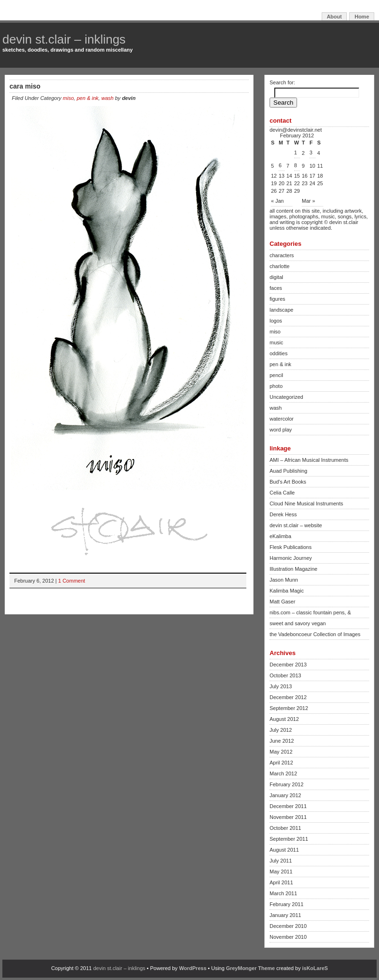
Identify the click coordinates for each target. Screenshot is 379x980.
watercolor (282, 419)
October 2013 (285, 675)
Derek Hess (283, 514)
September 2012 (289, 708)
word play (281, 430)
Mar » (308, 201)
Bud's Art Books (288, 482)
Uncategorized (286, 397)
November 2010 (288, 937)
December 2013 (288, 665)
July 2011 (281, 861)
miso (68, 98)
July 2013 (281, 686)
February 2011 (287, 904)
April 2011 (281, 882)
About (334, 17)
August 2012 (284, 719)
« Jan (277, 201)
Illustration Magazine (293, 569)
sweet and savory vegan (298, 623)
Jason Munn (284, 580)
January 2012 (285, 795)
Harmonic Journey (291, 558)
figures (277, 299)
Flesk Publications (291, 547)
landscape (281, 310)
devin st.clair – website (296, 525)
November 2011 (288, 817)
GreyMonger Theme (250, 968)
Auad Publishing (289, 471)
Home (362, 17)
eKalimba (280, 536)
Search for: (282, 82)
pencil (276, 375)
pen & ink (88, 98)
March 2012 (283, 773)
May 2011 (281, 872)
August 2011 (284, 850)
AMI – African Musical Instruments (309, 460)
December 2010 (288, 926)
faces (276, 288)
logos (276, 321)
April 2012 (281, 763)
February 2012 (287, 784)
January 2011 (285, 915)
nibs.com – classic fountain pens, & (310, 612)
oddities (279, 353)
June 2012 (282, 741)
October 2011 (285, 828)
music (276, 342)
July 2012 (281, 730)
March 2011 (283, 893)
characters (282, 255)
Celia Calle (282, 493)
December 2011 (288, 806)
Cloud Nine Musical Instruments (306, 503)
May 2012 (281, 752)
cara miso (25, 86)
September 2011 (289, 839)
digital (276, 277)
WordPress (193, 968)
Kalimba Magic (287, 591)
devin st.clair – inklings (64, 39)
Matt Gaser (282, 602)
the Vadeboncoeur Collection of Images (315, 634)
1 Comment (72, 581)
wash (108, 98)
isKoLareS (315, 968)
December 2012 (288, 697)
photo (276, 386)
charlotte (280, 266)
